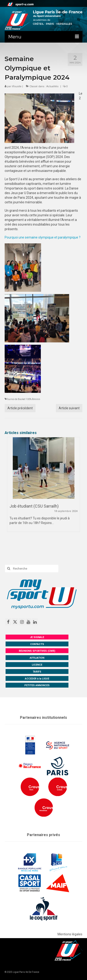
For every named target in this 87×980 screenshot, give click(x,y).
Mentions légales (70, 934)
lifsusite (17, 86)
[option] (43, 487)
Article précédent (20, 408)
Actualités (52, 86)
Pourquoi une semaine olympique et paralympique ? (43, 237)
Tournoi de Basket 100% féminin (23, 399)
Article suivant (69, 408)
